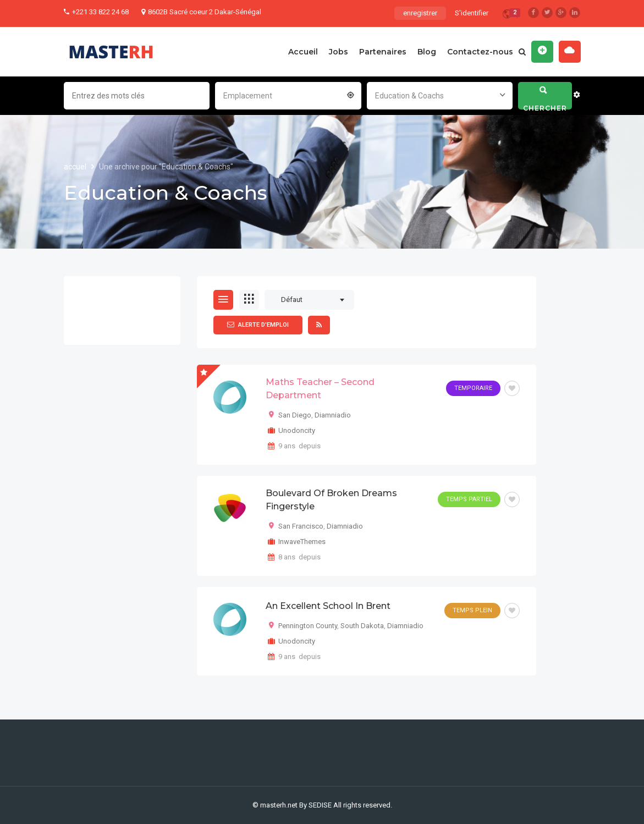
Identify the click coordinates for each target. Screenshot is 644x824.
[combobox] (288, 95)
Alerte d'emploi (258, 325)
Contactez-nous (480, 52)
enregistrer (420, 13)
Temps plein (472, 610)
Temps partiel (469, 499)
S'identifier (472, 13)
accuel (76, 167)
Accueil (303, 52)
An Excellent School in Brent (328, 606)
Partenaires (383, 52)
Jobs (338, 52)
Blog (427, 52)
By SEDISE (315, 805)
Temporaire (473, 388)
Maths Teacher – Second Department (320, 389)
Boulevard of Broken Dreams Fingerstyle (331, 500)
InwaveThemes (302, 542)
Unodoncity (297, 430)
